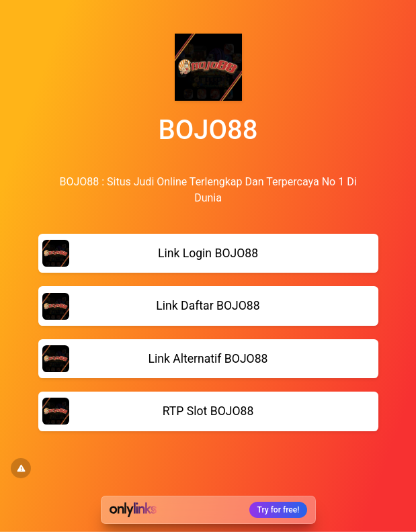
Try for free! (279, 510)
